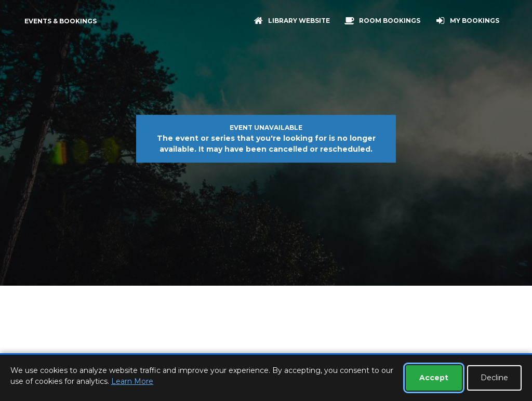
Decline (494, 378)
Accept (434, 378)
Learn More (132, 381)
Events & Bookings (61, 21)
